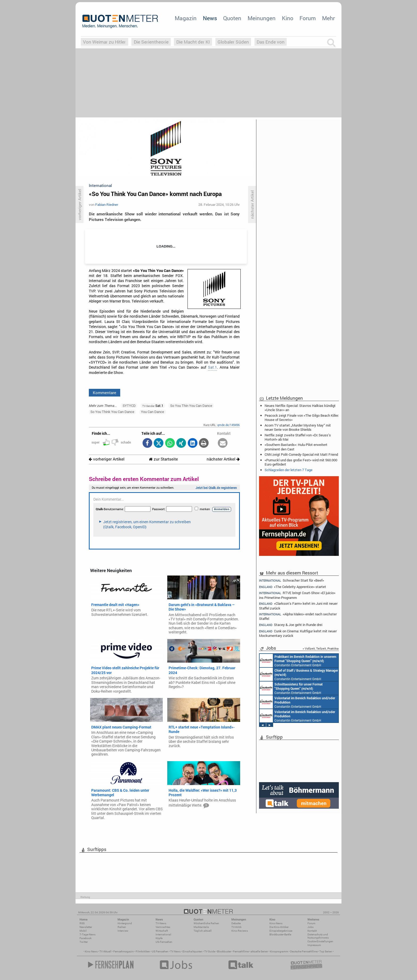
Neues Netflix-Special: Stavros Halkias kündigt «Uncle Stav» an (300, 408)
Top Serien (326, 951)
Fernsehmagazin (124, 951)
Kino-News (276, 923)
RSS (82, 923)
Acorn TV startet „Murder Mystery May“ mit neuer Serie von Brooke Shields (298, 427)
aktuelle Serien (259, 951)
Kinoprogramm (279, 951)
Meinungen (262, 18)
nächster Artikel (223, 459)
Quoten (232, 18)
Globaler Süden (233, 42)
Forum (308, 18)
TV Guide (210, 951)
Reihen (122, 927)
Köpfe (159, 938)
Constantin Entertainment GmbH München (298, 661)
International (163, 934)
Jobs (310, 927)
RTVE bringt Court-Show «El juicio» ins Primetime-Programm (297, 595)
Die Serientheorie (151, 42)
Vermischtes (163, 927)
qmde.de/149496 (228, 425)
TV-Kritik (236, 927)
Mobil (83, 931)
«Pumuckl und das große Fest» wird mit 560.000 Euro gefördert (301, 462)
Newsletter (86, 927)
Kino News (91, 951)
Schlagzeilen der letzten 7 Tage (289, 470)
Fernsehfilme (241, 951)
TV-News (161, 923)
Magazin (186, 18)
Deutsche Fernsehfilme (304, 951)
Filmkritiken (143, 951)
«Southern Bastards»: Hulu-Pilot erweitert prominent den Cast (296, 447)
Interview (123, 931)
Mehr (328, 18)
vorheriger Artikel (107, 459)
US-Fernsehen (164, 942)
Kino (288, 18)
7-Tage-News (87, 934)
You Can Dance (153, 412)
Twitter (84, 942)
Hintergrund (125, 923)
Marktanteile (201, 927)
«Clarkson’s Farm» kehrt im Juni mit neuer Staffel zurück (298, 606)
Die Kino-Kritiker (279, 927)
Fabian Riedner (107, 204)
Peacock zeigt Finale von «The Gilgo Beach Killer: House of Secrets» (302, 417)
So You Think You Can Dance (112, 412)
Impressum (314, 945)
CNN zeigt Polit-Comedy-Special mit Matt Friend (301, 454)
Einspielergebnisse (281, 931)
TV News (175, 951)
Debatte (236, 923)
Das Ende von (271, 42)
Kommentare (105, 393)
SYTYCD (129, 406)
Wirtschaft (162, 931)
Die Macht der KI (193, 42)
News (210, 18)
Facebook (86, 938)
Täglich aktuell (203, 931)
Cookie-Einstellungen (320, 941)
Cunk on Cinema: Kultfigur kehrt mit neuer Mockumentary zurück (298, 633)
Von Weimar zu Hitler (104, 42)
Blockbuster (224, 951)
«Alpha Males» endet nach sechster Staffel (298, 616)
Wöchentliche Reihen (206, 923)
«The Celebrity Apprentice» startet (293, 587)
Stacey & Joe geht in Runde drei (291, 625)
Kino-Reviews (240, 931)
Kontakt (312, 931)
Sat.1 (212, 367)
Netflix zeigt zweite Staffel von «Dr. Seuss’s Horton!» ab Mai (298, 437)
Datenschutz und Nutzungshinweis (318, 936)
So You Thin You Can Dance (191, 406)
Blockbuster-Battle (280, 934)
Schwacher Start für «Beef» (291, 580)
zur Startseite (163, 459)
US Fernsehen (160, 951)
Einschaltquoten (192, 951)
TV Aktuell (105, 951)
